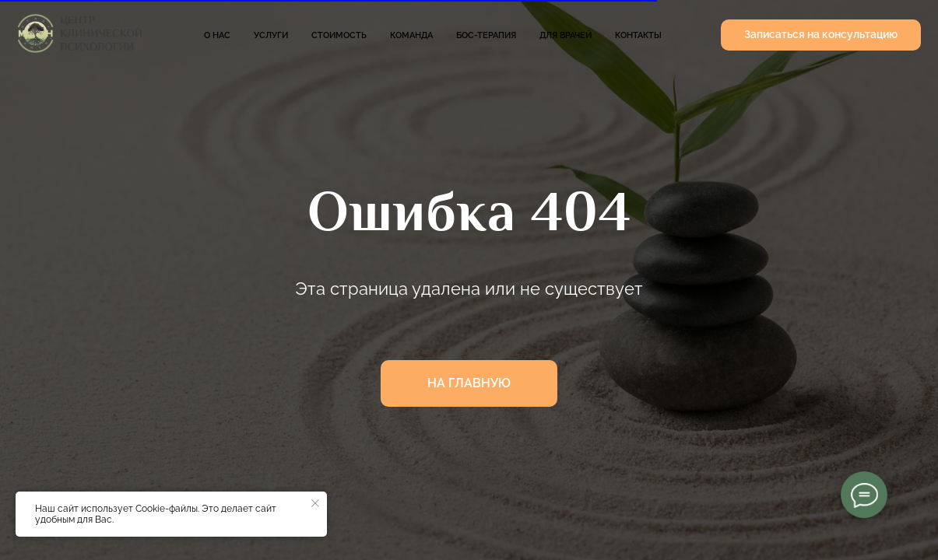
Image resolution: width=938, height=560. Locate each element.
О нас (217, 35)
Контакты (638, 35)
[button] (821, 35)
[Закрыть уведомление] (315, 503)
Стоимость (339, 35)
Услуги (271, 35)
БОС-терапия (486, 35)
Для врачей (566, 35)
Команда (411, 35)
